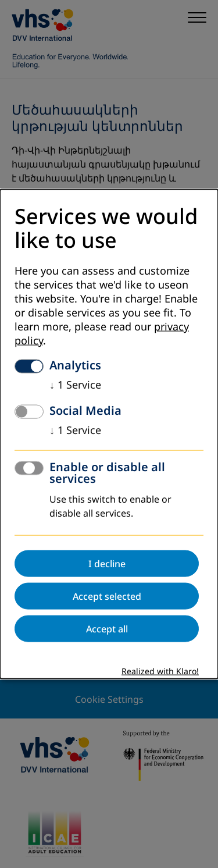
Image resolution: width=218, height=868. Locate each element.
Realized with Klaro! (160, 671)
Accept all (107, 628)
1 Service (75, 385)
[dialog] (109, 434)
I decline (107, 563)
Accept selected (107, 596)
